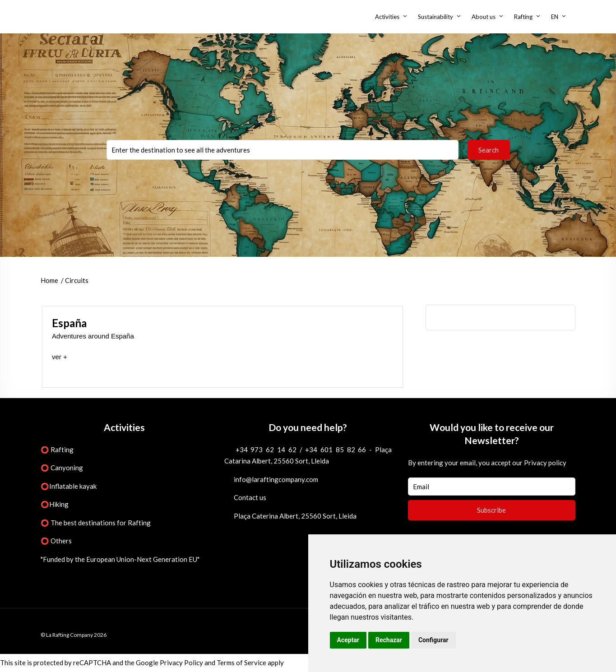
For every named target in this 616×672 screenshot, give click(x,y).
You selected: (283, 150)
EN (555, 17)
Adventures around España (93, 336)
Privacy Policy (181, 663)
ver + (60, 357)
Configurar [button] (433, 640)
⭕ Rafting (57, 450)
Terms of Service (241, 663)
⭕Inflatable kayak (69, 486)
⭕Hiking (55, 504)
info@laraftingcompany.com (276, 479)
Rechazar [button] (389, 640)
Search (489, 150)
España (69, 323)
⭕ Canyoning (62, 468)
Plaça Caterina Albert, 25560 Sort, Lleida (295, 516)
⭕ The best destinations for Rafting (96, 523)
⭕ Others (56, 541)
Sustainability (435, 17)
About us (484, 17)
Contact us (250, 497)
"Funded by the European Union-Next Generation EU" (120, 559)
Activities (387, 17)
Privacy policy (545, 463)
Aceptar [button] (348, 640)
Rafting (523, 17)
